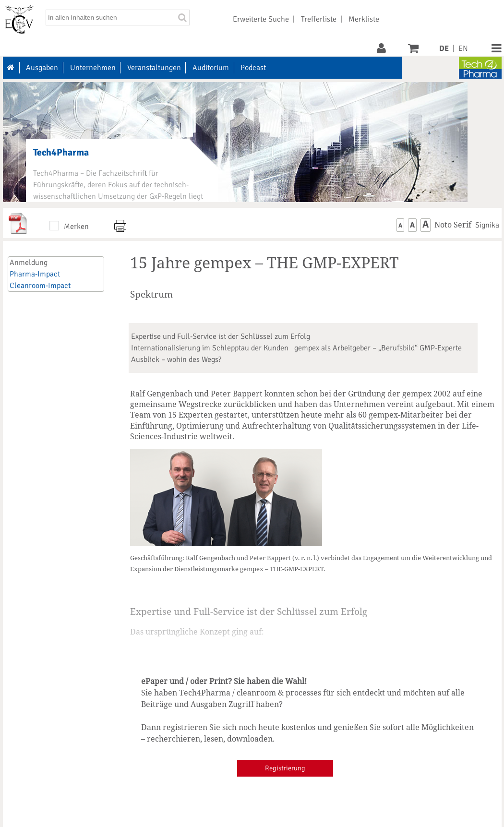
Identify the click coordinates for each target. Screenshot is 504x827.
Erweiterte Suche (261, 19)
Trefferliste (319, 19)
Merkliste (364, 19)
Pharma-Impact (35, 274)
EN (463, 48)
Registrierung (285, 768)
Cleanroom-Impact (40, 286)
